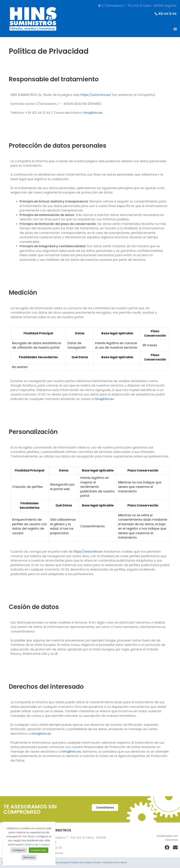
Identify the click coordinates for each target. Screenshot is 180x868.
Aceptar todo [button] (39, 850)
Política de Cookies (37, 845)
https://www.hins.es (88, 552)
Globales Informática (115, 862)
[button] (175, 29)
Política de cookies (81, 862)
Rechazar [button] (29, 857)
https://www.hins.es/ (96, 95)
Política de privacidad (56, 862)
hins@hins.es (93, 113)
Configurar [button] (19, 850)
